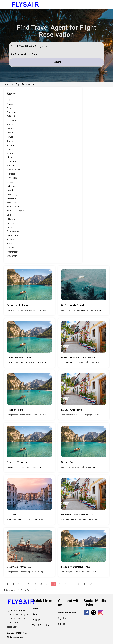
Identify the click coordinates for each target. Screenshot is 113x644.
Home (6, 84)
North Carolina (14, 207)
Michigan (11, 174)
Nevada (10, 190)
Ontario (10, 223)
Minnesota (12, 178)
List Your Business (67, 613)
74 (29, 584)
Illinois (10, 141)
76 (41, 584)
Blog (35, 614)
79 (60, 584)
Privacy (36, 620)
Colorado (11, 120)
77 (47, 584)
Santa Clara (12, 235)
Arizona (10, 108)
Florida (10, 125)
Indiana (10, 145)
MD (8, 100)
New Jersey (12, 194)
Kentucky (11, 153)
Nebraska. (12, 186)
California (11, 116)
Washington (13, 252)
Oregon (10, 227)
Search (56, 62)
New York (11, 203)
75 (35, 584)
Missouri (11, 182)
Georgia (11, 129)
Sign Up (62, 618)
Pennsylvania (13, 231)
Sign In (62, 624)
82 (78, 584)
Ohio (9, 215)
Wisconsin (12, 256)
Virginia (10, 248)
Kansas (10, 149)
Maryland (11, 166)
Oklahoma (12, 219)
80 (66, 584)
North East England (16, 211)
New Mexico (13, 198)
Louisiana (11, 161)
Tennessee (12, 240)
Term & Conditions (41, 625)
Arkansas (11, 112)
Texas (10, 244)
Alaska (10, 104)
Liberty (10, 157)
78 (54, 584)
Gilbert (10, 133)
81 (72, 584)
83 (84, 584)
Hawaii (10, 137)
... (23, 584)
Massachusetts (14, 170)
